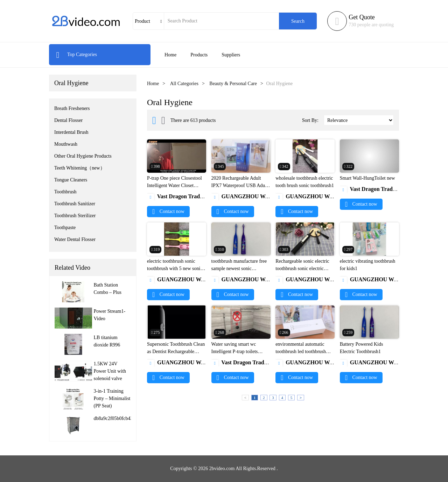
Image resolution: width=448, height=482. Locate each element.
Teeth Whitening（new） (80, 168)
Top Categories (76, 54)
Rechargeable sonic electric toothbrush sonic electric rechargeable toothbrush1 (302, 268)
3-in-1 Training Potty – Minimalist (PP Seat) (112, 398)
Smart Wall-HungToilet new (367, 178)
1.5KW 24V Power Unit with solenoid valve (110, 371)
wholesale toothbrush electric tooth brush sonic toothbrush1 (305, 182)
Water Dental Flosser (75, 239)
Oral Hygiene (71, 83)
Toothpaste (65, 228)
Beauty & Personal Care (233, 84)
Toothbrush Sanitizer (75, 204)
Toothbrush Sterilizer (75, 216)
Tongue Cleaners (71, 180)
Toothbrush (65, 192)
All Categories (184, 84)
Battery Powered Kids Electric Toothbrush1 (362, 348)
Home (170, 55)
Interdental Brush (71, 132)
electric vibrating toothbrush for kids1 (368, 265)
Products (199, 55)
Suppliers (231, 55)
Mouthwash (66, 144)
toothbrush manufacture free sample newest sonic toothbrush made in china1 (239, 268)
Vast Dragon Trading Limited (187, 196)
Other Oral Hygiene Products (83, 156)
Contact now (168, 211)
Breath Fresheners (72, 108)
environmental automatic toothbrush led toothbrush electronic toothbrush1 (301, 352)
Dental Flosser (68, 120)
